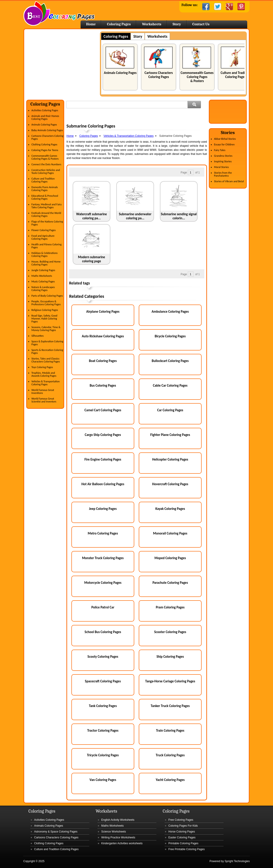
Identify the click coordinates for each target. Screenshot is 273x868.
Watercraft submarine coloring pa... (92, 216)
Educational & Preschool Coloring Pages (45, 197)
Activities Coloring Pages (45, 110)
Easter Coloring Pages (182, 837)
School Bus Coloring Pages (103, 632)
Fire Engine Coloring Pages (103, 459)
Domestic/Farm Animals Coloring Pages (45, 189)
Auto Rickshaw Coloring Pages (103, 336)
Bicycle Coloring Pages (170, 336)
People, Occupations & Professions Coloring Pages (46, 303)
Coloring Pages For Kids (183, 826)
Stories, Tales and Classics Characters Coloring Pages (46, 360)
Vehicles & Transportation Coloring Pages (46, 383)
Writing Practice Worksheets (118, 837)
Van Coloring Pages (103, 780)
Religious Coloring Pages (45, 310)
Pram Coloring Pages (170, 607)
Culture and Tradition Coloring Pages (235, 75)
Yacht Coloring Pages (170, 780)
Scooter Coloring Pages (170, 632)
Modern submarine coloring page (92, 259)
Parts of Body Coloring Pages (47, 296)
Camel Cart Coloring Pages (103, 410)
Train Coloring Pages (170, 731)
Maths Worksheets (42, 276)
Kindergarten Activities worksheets (122, 843)
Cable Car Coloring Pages (170, 386)
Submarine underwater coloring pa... (135, 216)
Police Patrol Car (103, 607)
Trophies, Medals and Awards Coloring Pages (44, 374)
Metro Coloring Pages (103, 533)
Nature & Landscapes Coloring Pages (43, 289)
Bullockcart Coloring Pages (170, 361)
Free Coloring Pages (181, 820)
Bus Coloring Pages (103, 386)
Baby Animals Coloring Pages (47, 130)
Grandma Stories (223, 156)
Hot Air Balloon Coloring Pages (103, 484)
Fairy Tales (220, 150)
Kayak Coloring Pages (170, 509)
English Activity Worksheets (118, 820)
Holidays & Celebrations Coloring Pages (45, 254)
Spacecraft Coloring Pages (103, 681)
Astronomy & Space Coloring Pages (56, 832)
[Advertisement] (64, 63)
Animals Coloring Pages (120, 73)
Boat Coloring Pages (103, 361)
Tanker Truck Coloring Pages (170, 706)
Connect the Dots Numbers (46, 164)
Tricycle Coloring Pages (103, 755)
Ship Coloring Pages (170, 657)
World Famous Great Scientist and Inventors (44, 400)
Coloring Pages (119, 24)
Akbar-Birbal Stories (225, 139)
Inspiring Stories (223, 161)
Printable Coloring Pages (183, 843)
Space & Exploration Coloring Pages (47, 343)
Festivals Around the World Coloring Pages (46, 214)
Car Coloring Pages (170, 410)
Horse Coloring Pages (182, 832)
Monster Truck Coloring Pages (103, 558)
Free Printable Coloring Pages (187, 849)
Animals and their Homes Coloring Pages (45, 117)
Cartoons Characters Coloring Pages (159, 75)
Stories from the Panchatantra (223, 174)
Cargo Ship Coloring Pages (103, 435)
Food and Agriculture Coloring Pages (43, 237)
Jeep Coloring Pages (103, 509)
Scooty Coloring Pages (103, 657)
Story (177, 24)
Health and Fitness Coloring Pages (46, 246)
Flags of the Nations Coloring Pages (47, 223)
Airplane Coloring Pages (103, 312)
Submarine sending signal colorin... (179, 216)
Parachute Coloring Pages (170, 583)
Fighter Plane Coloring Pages (170, 435)
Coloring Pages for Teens (45, 150)
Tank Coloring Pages (103, 706)
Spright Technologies (237, 861)
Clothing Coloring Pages (44, 144)
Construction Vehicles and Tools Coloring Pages (46, 171)
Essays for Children (224, 144)
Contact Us (201, 24)
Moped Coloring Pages (170, 558)
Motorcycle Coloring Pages (103, 583)
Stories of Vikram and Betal (229, 181)
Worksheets (152, 24)
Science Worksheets (114, 832)
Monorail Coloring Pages (170, 533)
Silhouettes (38, 336)
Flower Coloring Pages (44, 230)
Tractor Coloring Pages (103, 731)
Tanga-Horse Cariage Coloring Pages (170, 681)
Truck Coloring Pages (170, 755)
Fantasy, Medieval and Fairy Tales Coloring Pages (47, 206)
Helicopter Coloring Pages (170, 459)
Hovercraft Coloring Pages (170, 484)
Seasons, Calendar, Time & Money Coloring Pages (46, 329)
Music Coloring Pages (43, 281)
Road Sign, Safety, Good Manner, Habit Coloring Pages (44, 319)
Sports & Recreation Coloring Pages (47, 351)
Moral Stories (221, 167)
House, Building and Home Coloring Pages (46, 263)
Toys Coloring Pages (42, 367)
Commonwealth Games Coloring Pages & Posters (197, 77)
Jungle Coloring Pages (43, 270)
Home (59, 13)
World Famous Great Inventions (43, 391)
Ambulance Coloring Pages (170, 312)
